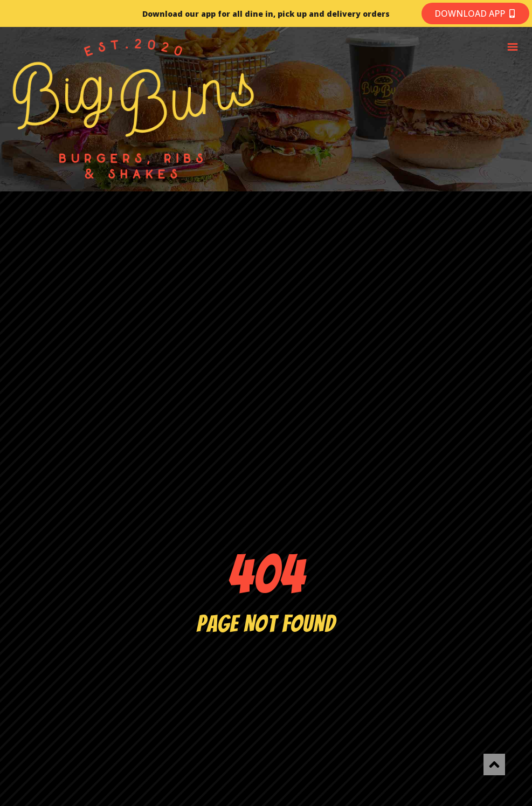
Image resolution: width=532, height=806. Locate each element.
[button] (512, 48)
